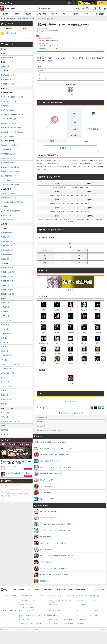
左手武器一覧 (5, 307)
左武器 (57, 306)
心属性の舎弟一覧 (7, 241)
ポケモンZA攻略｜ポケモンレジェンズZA (31, 596)
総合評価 (42, 71)
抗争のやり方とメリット (9, 198)
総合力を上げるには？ (8, 110)
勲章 (71, 350)
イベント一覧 (5, 413)
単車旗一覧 (5, 351)
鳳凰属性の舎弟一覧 (7, 268)
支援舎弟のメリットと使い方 (10, 172)
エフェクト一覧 (6, 334)
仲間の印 (84, 350)
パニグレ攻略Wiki (81, 619)
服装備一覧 (5, 312)
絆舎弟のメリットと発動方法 (10, 167)
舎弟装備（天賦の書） (93, 129)
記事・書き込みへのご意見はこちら (71, 413)
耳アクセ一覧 (5, 325)
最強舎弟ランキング (7, 75)
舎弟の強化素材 (6, 150)
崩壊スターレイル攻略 (26, 605)
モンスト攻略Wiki (81, 605)
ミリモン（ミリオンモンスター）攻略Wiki (31, 624)
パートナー (57, 350)
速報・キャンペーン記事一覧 (10, 421)
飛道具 (71, 360)
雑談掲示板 (5, 430)
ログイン (102, 3)
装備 (41, 422)
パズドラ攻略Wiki (52, 605)
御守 (84, 329)
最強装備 (29, 14)
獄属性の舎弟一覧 (7, 259)
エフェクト (71, 317)
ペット (57, 317)
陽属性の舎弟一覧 (7, 233)
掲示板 (25, 29)
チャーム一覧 (5, 382)
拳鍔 (57, 360)
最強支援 (17, 14)
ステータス (42, 78)
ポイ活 (72, 3)
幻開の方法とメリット (8, 158)
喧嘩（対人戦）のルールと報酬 (11, 128)
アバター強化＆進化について (10, 185)
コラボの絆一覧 (6, 356)
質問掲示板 (5, 434)
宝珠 (84, 317)
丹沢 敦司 (71, 91)
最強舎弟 (6, 14)
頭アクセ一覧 (5, 316)
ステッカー (98, 329)
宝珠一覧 (4, 338)
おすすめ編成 (41, 14)
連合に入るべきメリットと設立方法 (12, 132)
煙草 (98, 340)
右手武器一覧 (5, 303)
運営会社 (71, 590)
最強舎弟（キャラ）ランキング (49, 46)
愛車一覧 (4, 347)
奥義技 (44, 350)
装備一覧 (71, 283)
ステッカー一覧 (6, 369)
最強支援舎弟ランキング (9, 80)
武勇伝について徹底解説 (9, 193)
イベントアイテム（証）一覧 (10, 364)
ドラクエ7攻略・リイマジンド (28, 600)
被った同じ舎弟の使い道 (9, 163)
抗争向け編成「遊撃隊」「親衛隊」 (12, 202)
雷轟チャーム (49, 43)
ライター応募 (100, 590)
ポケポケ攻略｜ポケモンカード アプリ (87, 600)
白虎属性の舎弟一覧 (7, 281)
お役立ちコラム (6, 215)
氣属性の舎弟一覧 (11, 33)
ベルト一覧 (5, 342)
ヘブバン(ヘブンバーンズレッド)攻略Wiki (88, 615)
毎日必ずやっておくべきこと (10, 101)
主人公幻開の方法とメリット (10, 176)
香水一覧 (4, 377)
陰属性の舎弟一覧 (7, 237)
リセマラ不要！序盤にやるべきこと (12, 97)
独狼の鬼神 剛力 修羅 (52, 41)
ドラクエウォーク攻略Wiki (27, 607)
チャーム (71, 340)
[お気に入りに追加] (79, 8)
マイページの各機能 (7, 136)
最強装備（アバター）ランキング (50, 48)
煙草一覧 (4, 391)
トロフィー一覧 (6, 386)
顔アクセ (98, 306)
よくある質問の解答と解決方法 (11, 211)
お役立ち (76, 14)
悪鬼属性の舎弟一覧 (7, 290)
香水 (57, 340)
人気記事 (8, 29)
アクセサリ (84, 306)
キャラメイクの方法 (7, 220)
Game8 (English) (81, 590)
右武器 (44, 306)
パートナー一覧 (6, 399)
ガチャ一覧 (5, 417)
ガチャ (65, 14)
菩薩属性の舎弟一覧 (7, 294)
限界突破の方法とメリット (9, 154)
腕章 (98, 350)
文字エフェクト (44, 340)
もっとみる (28, 38)
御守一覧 (4, 360)
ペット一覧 (5, 329)
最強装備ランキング (7, 84)
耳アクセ (44, 317)
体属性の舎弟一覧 (7, 246)
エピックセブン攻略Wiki (54, 611)
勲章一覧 (4, 404)
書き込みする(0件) (71, 401)
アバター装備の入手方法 (9, 180)
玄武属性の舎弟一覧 (7, 285)
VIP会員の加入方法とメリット (11, 123)
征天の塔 (54, 14)
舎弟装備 (71, 380)
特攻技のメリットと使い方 (9, 145)
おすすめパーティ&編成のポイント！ (13, 114)
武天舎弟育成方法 (7, 106)
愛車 (44, 329)
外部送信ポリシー (49, 590)
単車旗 (57, 329)
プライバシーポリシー (34, 590)
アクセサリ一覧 (6, 320)
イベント (87, 14)
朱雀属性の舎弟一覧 (7, 272)
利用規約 (22, 590)
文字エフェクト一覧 (7, 373)
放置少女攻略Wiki (52, 615)
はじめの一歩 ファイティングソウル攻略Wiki (60, 624)
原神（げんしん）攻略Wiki (27, 611)
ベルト (98, 317)
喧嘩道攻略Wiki (43, 417)
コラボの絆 (71, 329)
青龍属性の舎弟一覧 (7, 276)
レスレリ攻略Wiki (24, 619)
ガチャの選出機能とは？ (9, 119)
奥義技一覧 (5, 395)
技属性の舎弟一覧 (7, 250)
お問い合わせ (61, 590)
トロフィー (84, 340)
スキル (41, 75)
